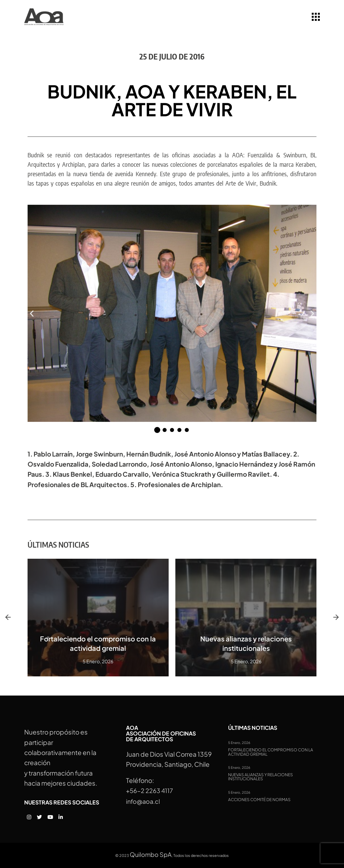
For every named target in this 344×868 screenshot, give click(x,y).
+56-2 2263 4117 (149, 791)
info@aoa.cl (143, 801)
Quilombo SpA (151, 854)
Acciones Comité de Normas (259, 800)
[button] (32, 313)
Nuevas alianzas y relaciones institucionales (261, 777)
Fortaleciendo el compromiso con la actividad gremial (271, 752)
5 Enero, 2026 (239, 743)
